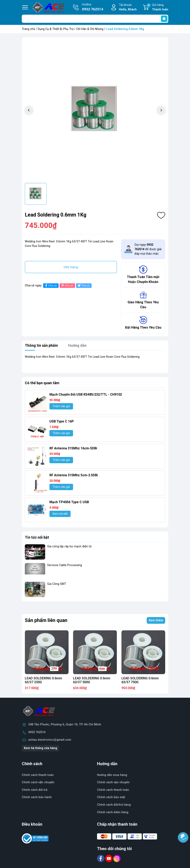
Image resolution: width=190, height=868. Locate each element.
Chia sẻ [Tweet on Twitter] (83, 285)
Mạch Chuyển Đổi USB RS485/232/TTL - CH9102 (86, 394)
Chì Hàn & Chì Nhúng (90, 29)
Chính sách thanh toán (38, 775)
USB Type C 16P (62, 421)
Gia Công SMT (57, 584)
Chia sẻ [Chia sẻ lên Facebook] (50, 285)
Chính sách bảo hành (37, 797)
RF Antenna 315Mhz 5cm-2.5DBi (74, 475)
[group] (95, 111)
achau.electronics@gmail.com (50, 740)
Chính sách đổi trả (35, 790)
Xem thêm (156, 620)
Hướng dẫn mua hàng (112, 775)
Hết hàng (71, 267)
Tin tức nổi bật (37, 537)
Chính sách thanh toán (113, 790)
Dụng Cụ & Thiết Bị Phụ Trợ (56, 29)
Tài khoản (128, 7)
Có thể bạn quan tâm (42, 383)
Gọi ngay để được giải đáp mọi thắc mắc (148, 249)
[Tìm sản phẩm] (95, 19)
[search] (164, 19)
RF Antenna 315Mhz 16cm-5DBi (73, 448)
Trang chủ (28, 29)
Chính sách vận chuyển (38, 782)
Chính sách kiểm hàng (113, 812)
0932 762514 (37, 732)
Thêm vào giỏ (61, 406)
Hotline (93, 7)
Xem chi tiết (60, 514)
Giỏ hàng (157, 8)
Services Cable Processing (65, 565)
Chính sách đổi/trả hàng (114, 805)
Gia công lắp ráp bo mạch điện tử (69, 546)
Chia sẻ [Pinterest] (67, 285)
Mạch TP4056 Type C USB (69, 502)
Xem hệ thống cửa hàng (40, 748)
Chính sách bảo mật (111, 797)
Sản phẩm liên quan (46, 620)
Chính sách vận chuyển (113, 782)
